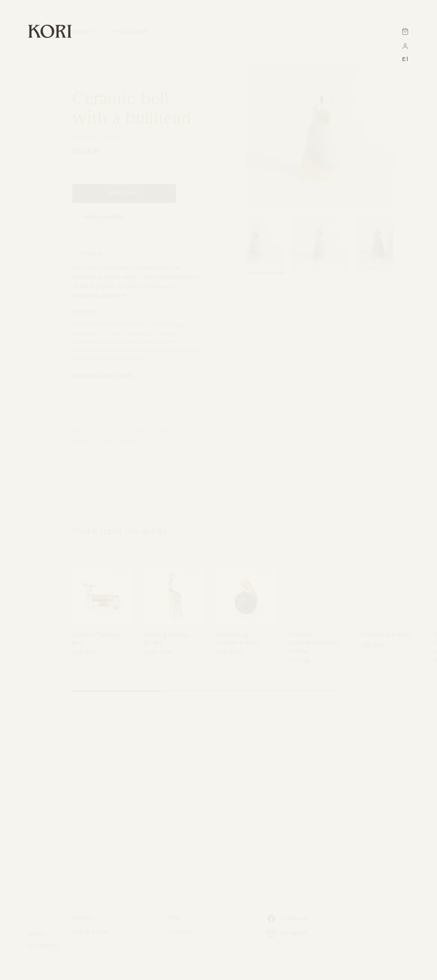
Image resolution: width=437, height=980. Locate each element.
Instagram (287, 934)
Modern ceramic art (156, 432)
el (405, 60)
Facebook (288, 919)
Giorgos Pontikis (98, 137)
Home (78, 432)
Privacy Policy (187, 977)
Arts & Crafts (109, 432)
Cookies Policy (138, 977)
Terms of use (90, 977)
